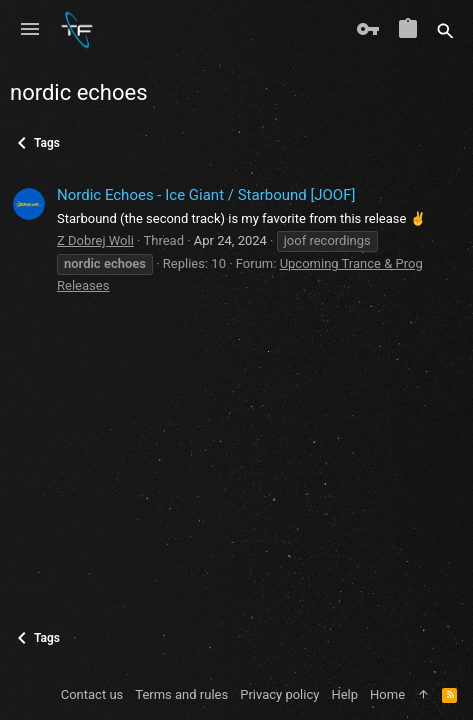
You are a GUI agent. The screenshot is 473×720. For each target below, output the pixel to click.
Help (344, 694)
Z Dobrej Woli (95, 240)
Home (387, 694)
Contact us (92, 694)
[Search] (445, 30)
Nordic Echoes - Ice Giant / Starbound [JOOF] (206, 195)
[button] (30, 30)
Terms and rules (181, 694)
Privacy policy (279, 694)
